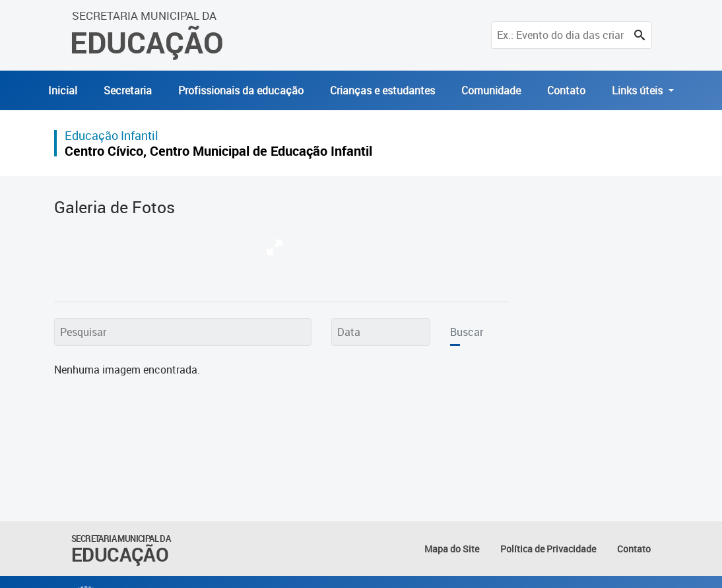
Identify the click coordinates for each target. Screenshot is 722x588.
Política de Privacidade (548, 549)
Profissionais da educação (241, 90)
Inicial (63, 90)
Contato (566, 90)
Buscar (467, 332)
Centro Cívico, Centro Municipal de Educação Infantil (218, 151)
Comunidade (491, 90)
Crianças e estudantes (382, 90)
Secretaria (128, 90)
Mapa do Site (452, 549)
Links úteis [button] (639, 90)
